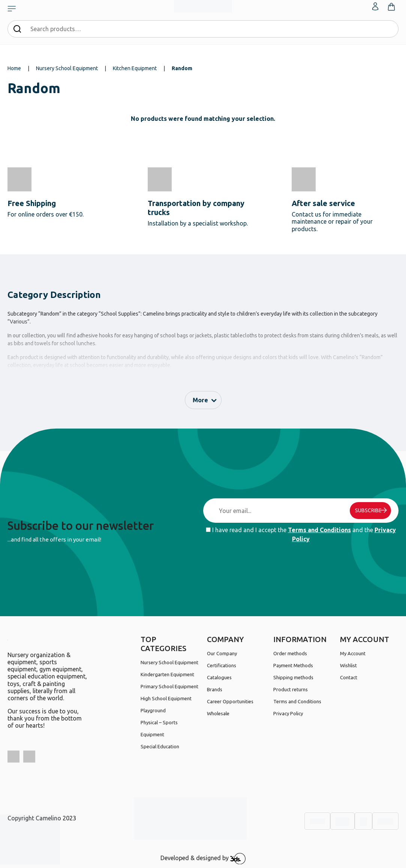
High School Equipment (166, 698)
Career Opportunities (230, 701)
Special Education (160, 746)
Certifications (222, 665)
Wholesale (218, 713)
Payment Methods (293, 665)
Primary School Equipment (169, 686)
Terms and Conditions (319, 530)
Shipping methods (293, 677)
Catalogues (219, 677)
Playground (153, 710)
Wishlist (348, 665)
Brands (215, 689)
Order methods (290, 653)
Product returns (291, 689)
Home (14, 68)
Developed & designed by (203, 859)
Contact (349, 677)
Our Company (222, 653)
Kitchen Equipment (135, 68)
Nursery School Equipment (67, 68)
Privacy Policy (288, 713)
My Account (353, 653)
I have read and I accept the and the (301, 534)
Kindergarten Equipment (167, 674)
